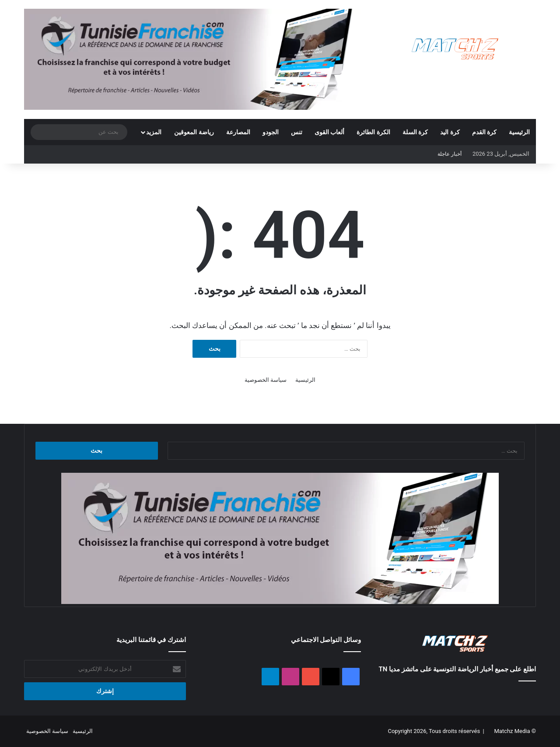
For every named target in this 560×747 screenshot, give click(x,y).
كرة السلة (415, 132)
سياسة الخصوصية (266, 380)
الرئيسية (519, 132)
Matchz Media (512, 731)
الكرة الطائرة (373, 132)
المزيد (154, 132)
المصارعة (238, 132)
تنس (297, 132)
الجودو (271, 132)
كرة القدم (484, 132)
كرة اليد (450, 132)
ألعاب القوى (329, 132)
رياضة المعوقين (194, 132)
